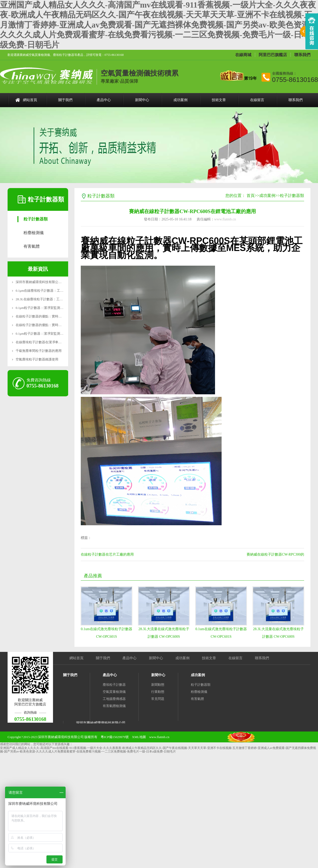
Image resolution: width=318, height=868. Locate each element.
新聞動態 (158, 685)
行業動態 (158, 692)
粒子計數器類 (36, 219)
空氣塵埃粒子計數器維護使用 (37, 359)
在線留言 (257, 100)
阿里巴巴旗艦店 (273, 55)
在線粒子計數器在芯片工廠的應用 (107, 554)
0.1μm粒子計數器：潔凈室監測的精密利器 (46, 308)
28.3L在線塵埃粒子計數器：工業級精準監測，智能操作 (56, 299)
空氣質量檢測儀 (114, 692)
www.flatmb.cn (225, 219)
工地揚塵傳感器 (114, 699)
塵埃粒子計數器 (114, 685)
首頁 (251, 196)
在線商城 (243, 55)
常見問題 (158, 699)
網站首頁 (30, 100)
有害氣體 (32, 246)
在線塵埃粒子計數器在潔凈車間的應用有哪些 (48, 342)
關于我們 (65, 100)
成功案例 (180, 100)
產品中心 (104, 100)
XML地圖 (139, 737)
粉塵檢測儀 (34, 233)
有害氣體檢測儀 (114, 706)
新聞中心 (142, 100)
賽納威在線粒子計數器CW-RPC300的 (275, 554)
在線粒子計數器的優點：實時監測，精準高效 (48, 316)
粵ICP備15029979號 (115, 737)
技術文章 (219, 100)
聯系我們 (302, 55)
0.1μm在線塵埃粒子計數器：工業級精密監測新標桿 (53, 291)
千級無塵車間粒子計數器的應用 (39, 351)
